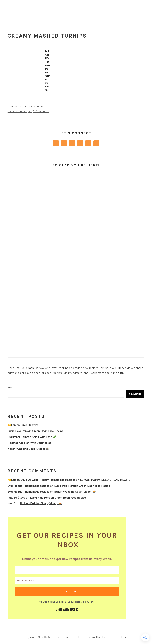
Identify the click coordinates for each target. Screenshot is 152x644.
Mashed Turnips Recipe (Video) (48, 71)
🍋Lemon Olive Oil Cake (23, 425)
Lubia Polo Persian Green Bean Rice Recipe (36, 431)
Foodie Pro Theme (116, 637)
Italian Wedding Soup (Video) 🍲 (28, 449)
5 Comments (41, 111)
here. (121, 373)
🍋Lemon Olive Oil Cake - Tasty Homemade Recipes (42, 480)
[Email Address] (67, 580)
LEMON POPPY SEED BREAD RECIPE (105, 480)
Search (12, 387)
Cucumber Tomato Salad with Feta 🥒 (32, 437)
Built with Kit (67, 609)
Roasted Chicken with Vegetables (30, 443)
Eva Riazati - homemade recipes (29, 486)
